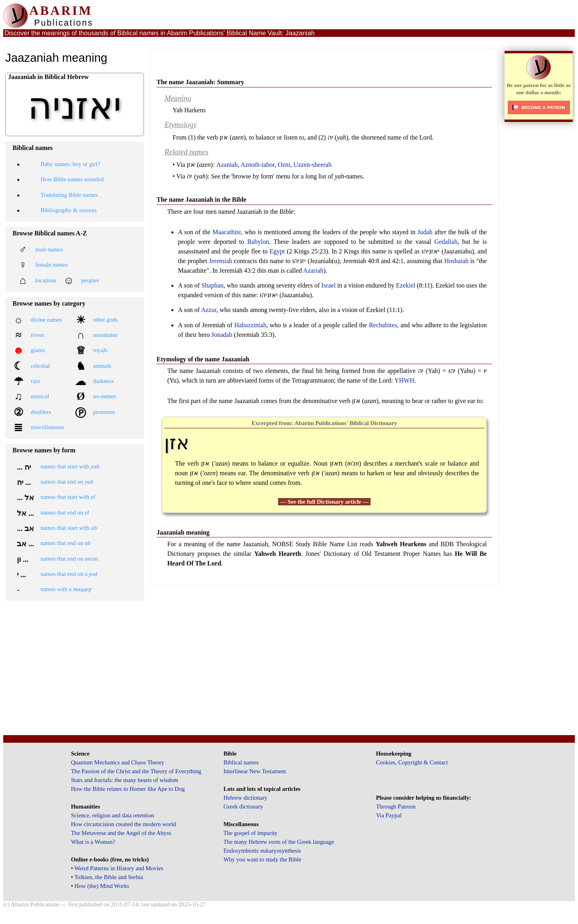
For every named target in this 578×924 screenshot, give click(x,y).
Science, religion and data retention (113, 815)
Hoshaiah (456, 261)
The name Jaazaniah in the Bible (201, 200)
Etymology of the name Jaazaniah (203, 359)
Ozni (284, 165)
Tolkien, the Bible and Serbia (109, 877)
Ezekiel (406, 285)
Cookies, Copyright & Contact (412, 762)
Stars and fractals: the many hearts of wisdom (125, 780)
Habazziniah (250, 325)
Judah (425, 232)
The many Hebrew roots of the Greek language (279, 842)
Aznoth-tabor (257, 165)
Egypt (277, 251)
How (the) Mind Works (102, 886)
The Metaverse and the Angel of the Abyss (121, 833)
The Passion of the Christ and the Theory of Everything (136, 771)
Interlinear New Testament (255, 771)
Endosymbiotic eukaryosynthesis (262, 851)
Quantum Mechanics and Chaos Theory (118, 762)
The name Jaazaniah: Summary (200, 82)
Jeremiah (221, 261)
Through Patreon (396, 806)
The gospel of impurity (251, 833)
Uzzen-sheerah (312, 165)
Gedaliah (446, 242)
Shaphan (213, 285)
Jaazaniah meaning (183, 532)
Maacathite (227, 232)
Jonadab (222, 335)
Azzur (209, 310)
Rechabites (383, 325)
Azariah (313, 271)
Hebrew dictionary (245, 798)
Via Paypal (389, 815)
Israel (329, 285)
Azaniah (227, 165)
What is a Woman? (93, 842)
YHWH (404, 380)
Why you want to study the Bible (263, 859)
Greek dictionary (243, 806)
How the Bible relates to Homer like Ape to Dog (128, 789)
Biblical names (241, 762)
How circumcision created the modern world (124, 824)
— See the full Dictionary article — (324, 502)
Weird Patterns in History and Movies (119, 868)
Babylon (258, 242)
